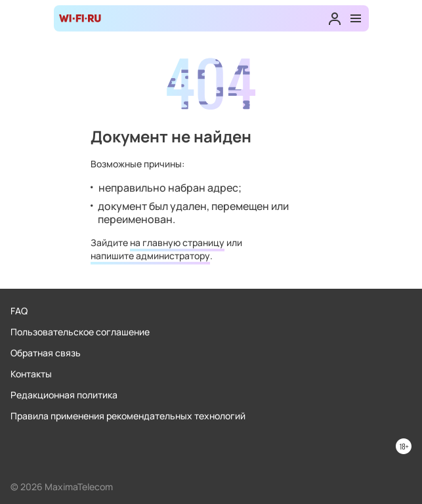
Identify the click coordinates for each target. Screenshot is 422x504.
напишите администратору (150, 256)
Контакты (31, 374)
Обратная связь (46, 353)
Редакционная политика (64, 395)
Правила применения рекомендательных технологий (128, 416)
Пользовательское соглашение (80, 332)
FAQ (19, 311)
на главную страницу (177, 242)
